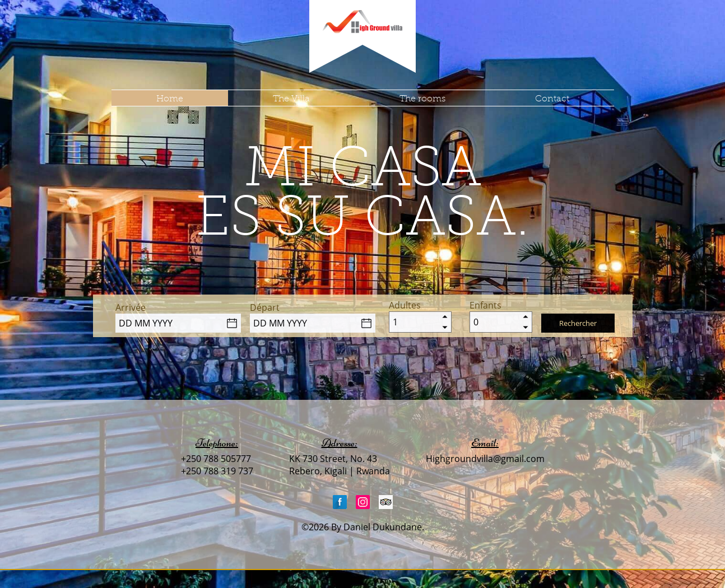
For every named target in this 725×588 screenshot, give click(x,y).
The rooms (422, 98)
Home (170, 98)
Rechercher (578, 323)
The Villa (291, 98)
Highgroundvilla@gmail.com (485, 459)
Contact (552, 98)
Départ (265, 307)
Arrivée (131, 307)
